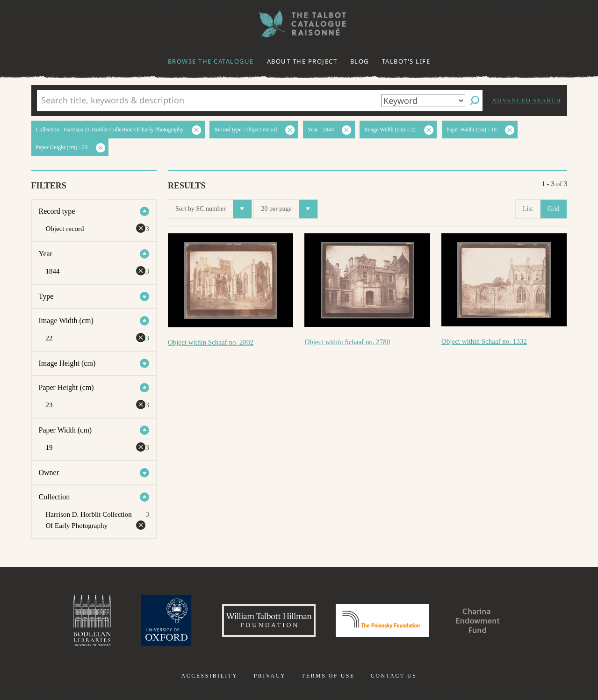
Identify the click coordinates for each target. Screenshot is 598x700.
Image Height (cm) (67, 363)
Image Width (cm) (66, 321)
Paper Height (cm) (66, 387)
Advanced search (526, 100)
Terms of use (328, 676)
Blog (360, 61)
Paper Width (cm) (65, 430)
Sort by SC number (213, 209)
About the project (302, 61)
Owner (49, 473)
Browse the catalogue (211, 61)
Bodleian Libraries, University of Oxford (92, 621)
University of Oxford (166, 621)
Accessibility (210, 676)
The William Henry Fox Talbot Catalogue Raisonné (299, 24)
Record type (57, 211)
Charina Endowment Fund (478, 621)
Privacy (270, 676)
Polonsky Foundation (382, 621)
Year (46, 254)
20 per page (289, 209)
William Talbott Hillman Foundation (269, 621)
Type (46, 296)
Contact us (394, 676)
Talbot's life (406, 61)
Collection (54, 497)
